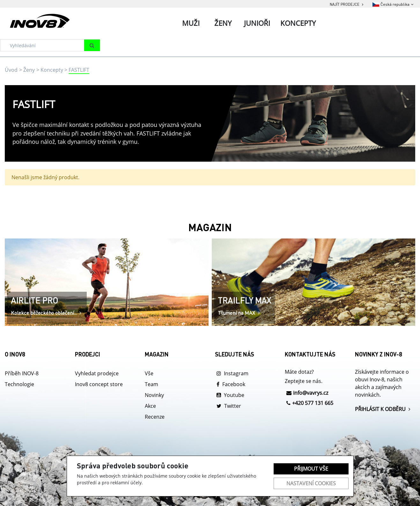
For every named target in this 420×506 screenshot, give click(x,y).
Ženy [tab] (223, 23)
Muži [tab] (191, 23)
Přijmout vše (311, 469)
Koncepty (52, 70)
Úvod (11, 70)
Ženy (29, 70)
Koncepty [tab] (298, 23)
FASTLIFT (79, 70)
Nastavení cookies (311, 483)
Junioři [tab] (257, 23)
